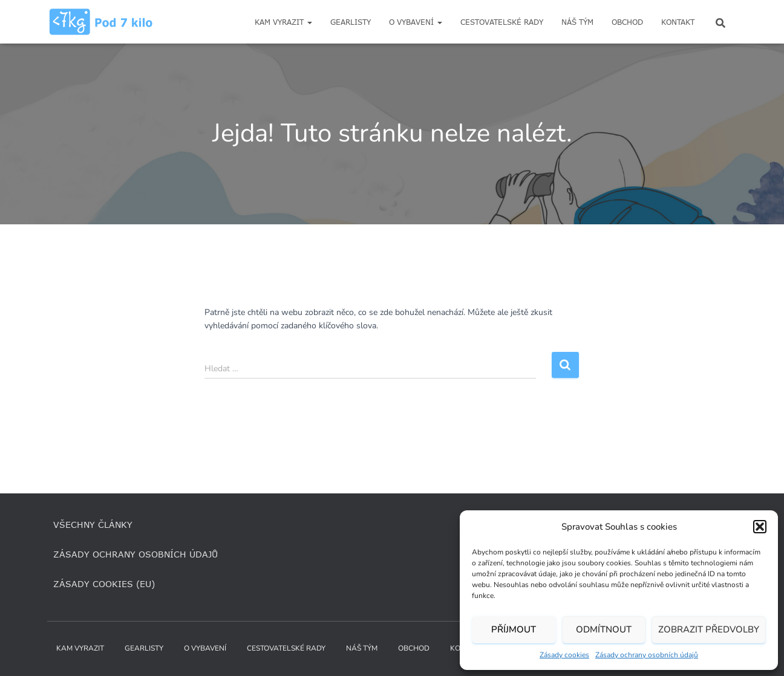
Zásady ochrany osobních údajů (647, 655)
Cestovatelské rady (502, 22)
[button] (760, 527)
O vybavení (416, 22)
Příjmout (514, 629)
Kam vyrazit (283, 22)
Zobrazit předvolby (709, 629)
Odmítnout (604, 629)
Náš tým (577, 22)
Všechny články (93, 525)
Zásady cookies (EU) (104, 584)
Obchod (627, 22)
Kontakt (678, 22)
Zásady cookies (564, 655)
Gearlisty (351, 22)
